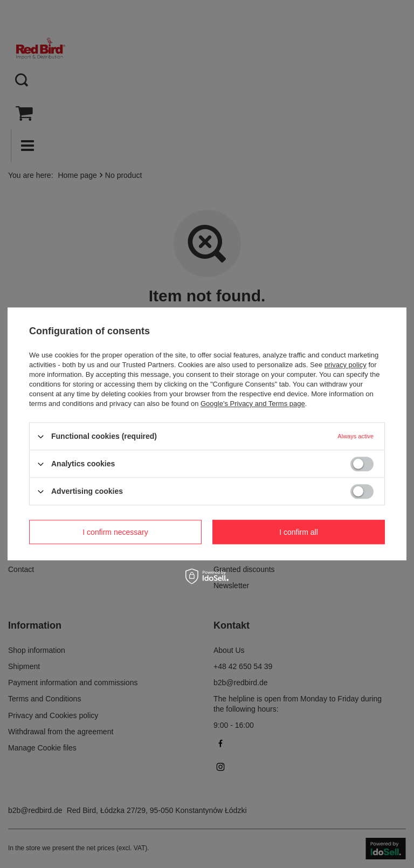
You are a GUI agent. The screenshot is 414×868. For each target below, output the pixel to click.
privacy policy (346, 365)
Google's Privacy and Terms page (253, 404)
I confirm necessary (115, 532)
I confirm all (299, 532)
